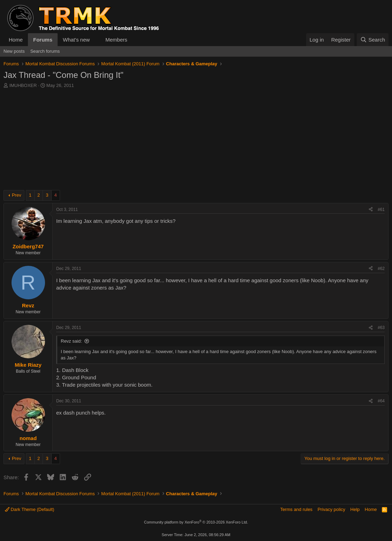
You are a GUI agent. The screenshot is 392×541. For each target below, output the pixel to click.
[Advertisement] (196, 141)
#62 (381, 269)
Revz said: (71, 341)
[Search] (373, 40)
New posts (14, 51)
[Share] (371, 210)
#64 (381, 401)
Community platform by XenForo (196, 522)
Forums (43, 40)
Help (355, 509)
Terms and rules (296, 509)
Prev (17, 195)
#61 (381, 210)
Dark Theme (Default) (29, 509)
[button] (95, 40)
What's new (76, 40)
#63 (381, 328)
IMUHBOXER (23, 85)
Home (16, 40)
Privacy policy (331, 509)
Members (116, 40)
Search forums (45, 51)
